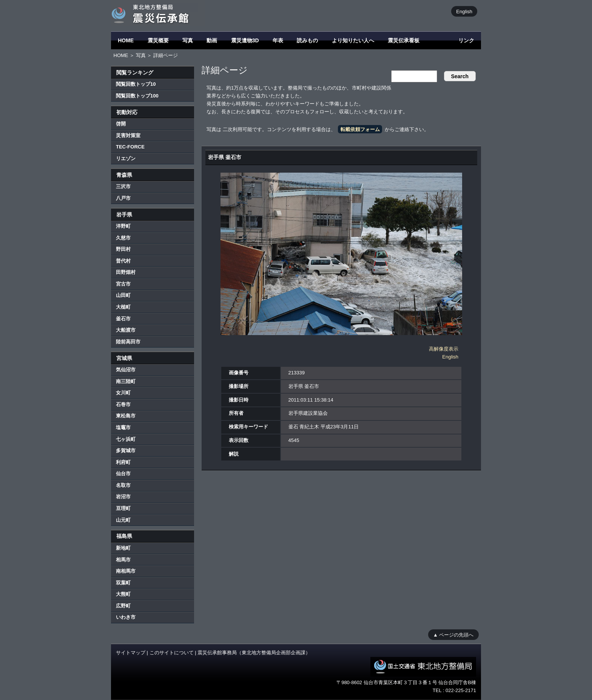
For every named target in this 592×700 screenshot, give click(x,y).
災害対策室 (128, 135)
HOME (126, 40)
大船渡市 (126, 330)
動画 (212, 40)
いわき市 (126, 617)
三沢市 (123, 186)
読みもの (307, 40)
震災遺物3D (245, 40)
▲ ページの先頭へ (453, 634)
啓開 (121, 124)
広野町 (123, 606)
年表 (278, 40)
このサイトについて (172, 653)
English (464, 11)
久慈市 (123, 238)
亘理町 (123, 508)
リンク (466, 40)
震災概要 (158, 40)
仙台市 (123, 474)
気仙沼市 (126, 370)
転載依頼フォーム (360, 129)
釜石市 (123, 319)
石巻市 (123, 404)
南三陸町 (126, 381)
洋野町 (123, 226)
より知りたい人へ (353, 40)
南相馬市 (126, 571)
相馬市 (123, 560)
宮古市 (123, 284)
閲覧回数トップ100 (137, 96)
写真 (188, 40)
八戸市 (123, 198)
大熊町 (123, 594)
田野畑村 (126, 272)
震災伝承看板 (404, 40)
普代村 (123, 261)
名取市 (123, 485)
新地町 (123, 548)
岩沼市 (123, 497)
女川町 (123, 393)
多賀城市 (126, 450)
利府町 (123, 462)
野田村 (123, 249)
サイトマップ (131, 653)
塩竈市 (123, 427)
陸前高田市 (128, 342)
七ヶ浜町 (126, 439)
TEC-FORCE (130, 147)
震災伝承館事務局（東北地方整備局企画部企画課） (254, 653)
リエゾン (126, 158)
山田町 (123, 295)
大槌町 (123, 307)
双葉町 (123, 583)
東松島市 (126, 416)
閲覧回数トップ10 (136, 84)
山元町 (123, 520)
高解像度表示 (444, 349)
